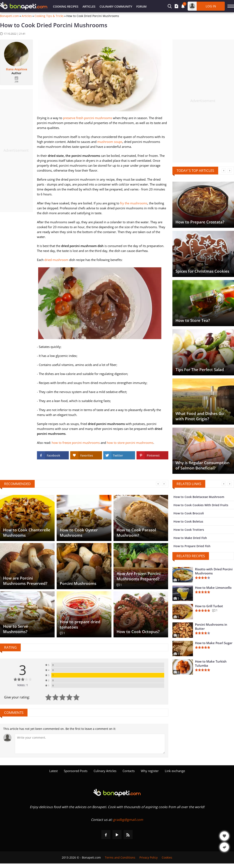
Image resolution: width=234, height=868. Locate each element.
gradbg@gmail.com (128, 820)
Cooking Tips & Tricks (49, 16)
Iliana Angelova (17, 69)
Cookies (167, 857)
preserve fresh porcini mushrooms (88, 118)
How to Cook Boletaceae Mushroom (199, 497)
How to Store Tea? (193, 320)
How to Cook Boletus (188, 521)
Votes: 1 (23, 685)
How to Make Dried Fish (190, 538)
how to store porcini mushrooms (130, 443)
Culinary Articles (105, 771)
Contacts (129, 771)
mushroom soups (110, 142)
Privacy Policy (149, 857)
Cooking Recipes (66, 6)
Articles (89, 6)
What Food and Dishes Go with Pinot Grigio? (200, 416)
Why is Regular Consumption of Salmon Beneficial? (202, 465)
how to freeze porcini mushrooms (76, 443)
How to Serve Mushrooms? (16, 629)
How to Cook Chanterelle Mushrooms (27, 533)
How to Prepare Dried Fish (192, 546)
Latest (53, 771)
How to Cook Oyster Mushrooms (79, 533)
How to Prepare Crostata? (200, 222)
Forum (141, 6)
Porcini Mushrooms (78, 583)
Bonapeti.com (9, 16)
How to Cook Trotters (189, 530)
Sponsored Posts (76, 771)
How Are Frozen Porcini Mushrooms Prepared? (139, 576)
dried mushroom (56, 260)
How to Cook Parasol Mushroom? (136, 533)
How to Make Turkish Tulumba (211, 663)
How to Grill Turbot (209, 606)
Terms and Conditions (120, 857)
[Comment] (90, 744)
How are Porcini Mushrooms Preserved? (25, 581)
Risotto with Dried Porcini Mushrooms (214, 571)
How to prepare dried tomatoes (80, 624)
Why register (150, 771)
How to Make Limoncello (213, 588)
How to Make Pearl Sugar (214, 643)
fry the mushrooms (134, 203)
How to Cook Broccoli (189, 513)
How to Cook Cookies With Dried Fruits (201, 505)
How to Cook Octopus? (138, 632)
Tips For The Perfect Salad (200, 370)
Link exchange (175, 771)
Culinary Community (116, 6)
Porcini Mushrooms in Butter (211, 627)
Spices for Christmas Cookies (202, 271)
